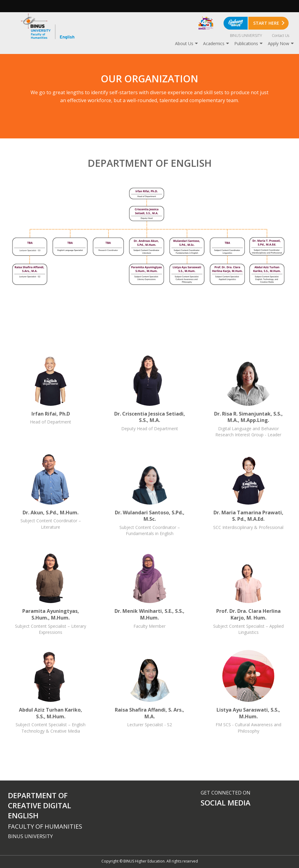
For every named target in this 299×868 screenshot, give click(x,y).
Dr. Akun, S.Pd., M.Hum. (51, 495)
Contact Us (281, 36)
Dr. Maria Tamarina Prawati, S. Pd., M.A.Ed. (248, 495)
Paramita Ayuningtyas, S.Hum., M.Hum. (51, 593)
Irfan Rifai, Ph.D (51, 396)
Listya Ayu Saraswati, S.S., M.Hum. (248, 692)
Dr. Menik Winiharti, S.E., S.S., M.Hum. (150, 593)
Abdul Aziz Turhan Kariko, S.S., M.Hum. (51, 692)
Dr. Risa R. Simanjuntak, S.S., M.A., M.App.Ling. (248, 396)
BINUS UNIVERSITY (246, 36)
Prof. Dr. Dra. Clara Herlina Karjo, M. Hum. (248, 593)
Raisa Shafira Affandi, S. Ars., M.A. (150, 692)
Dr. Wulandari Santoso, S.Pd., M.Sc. (150, 495)
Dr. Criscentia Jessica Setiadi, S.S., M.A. (150, 396)
